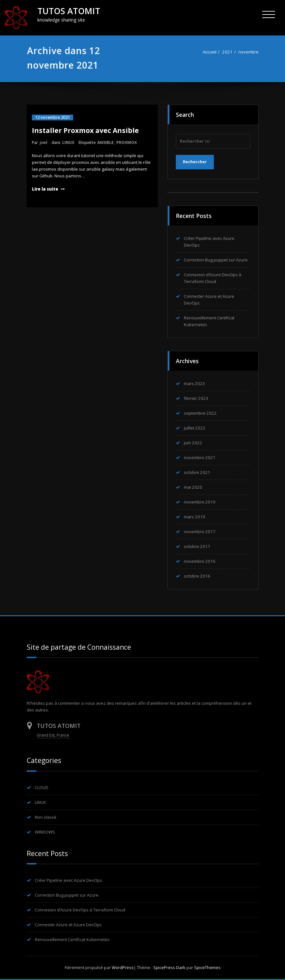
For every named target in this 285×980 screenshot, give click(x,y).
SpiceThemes (207, 967)
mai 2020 (193, 487)
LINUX (68, 142)
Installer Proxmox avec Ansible (85, 130)
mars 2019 (195, 517)
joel (43, 142)
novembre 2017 (200, 532)
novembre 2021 (200, 457)
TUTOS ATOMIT (69, 11)
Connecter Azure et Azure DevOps (68, 925)
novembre (248, 52)
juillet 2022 (195, 428)
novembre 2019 (200, 502)
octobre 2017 (197, 546)
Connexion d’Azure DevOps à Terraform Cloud (80, 910)
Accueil (210, 52)
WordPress (123, 967)
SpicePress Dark (169, 967)
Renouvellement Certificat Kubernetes (72, 939)
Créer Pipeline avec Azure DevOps (68, 880)
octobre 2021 (197, 472)
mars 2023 (195, 383)
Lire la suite (45, 189)
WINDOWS (45, 832)
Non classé (46, 817)
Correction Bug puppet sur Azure (216, 260)
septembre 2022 (200, 413)
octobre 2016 (197, 576)
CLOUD (42, 787)
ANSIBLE (105, 142)
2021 (227, 52)
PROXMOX (127, 142)
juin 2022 (193, 443)
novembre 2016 (200, 561)
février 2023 (196, 398)
